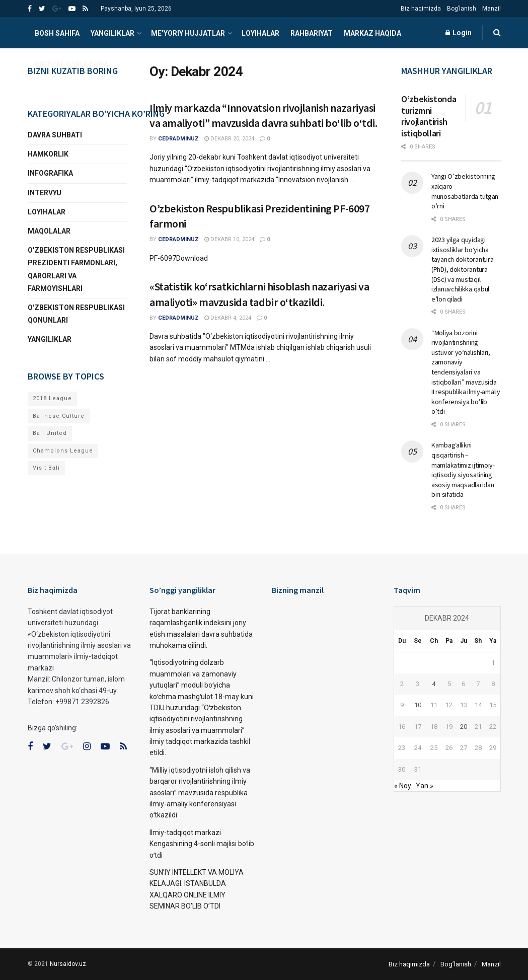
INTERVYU (45, 193)
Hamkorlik (48, 154)
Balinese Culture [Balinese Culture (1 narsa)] (59, 416)
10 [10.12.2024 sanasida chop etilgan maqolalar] (418, 705)
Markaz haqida (372, 33)
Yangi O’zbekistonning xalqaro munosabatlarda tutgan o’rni (465, 191)
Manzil (492, 9)
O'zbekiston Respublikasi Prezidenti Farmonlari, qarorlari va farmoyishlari (76, 269)
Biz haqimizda (421, 9)
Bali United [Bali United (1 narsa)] (50, 433)
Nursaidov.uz (68, 964)
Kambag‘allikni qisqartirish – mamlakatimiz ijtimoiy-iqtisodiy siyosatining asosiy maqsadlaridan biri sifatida (463, 470)
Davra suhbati (55, 135)
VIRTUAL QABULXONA (71, 64)
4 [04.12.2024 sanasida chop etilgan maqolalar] (434, 684)
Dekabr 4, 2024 (228, 318)
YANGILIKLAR (112, 33)
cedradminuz (178, 139)
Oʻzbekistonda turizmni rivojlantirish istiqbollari (429, 116)
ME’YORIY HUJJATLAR (188, 33)
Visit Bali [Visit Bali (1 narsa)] (46, 468)
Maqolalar (49, 231)
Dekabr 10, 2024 (229, 239)
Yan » (425, 786)
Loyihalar (260, 33)
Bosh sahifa (57, 33)
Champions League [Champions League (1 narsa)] (63, 451)
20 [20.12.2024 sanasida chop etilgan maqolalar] (464, 727)
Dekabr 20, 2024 (229, 139)
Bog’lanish (462, 9)
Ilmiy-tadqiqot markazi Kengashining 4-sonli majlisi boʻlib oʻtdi (202, 844)
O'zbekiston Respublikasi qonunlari (76, 314)
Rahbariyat (312, 33)
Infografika (50, 173)
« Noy (403, 786)
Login (459, 33)
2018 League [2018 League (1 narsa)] (52, 398)
